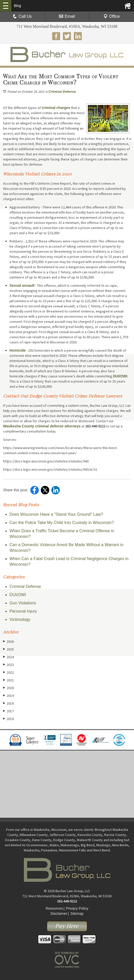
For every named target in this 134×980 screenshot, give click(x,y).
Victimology (20, 619)
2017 (8, 711)
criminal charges (56, 108)
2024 (8, 657)
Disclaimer (59, 914)
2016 (8, 719)
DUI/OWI (120, 376)
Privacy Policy (77, 908)
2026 (8, 641)
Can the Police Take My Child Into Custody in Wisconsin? (62, 523)
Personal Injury (23, 611)
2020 (8, 688)
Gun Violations (23, 603)
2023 (8, 665)
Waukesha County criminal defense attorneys (42, 426)
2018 (8, 703)
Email (67, 16)
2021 (8, 680)
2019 (8, 695)
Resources (54, 908)
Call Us (22, 16)
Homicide (18, 350)
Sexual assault (22, 285)
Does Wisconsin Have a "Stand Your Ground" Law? (56, 514)
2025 (8, 649)
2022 (8, 672)
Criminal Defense (62, 92)
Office (112, 16)
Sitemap (77, 914)
